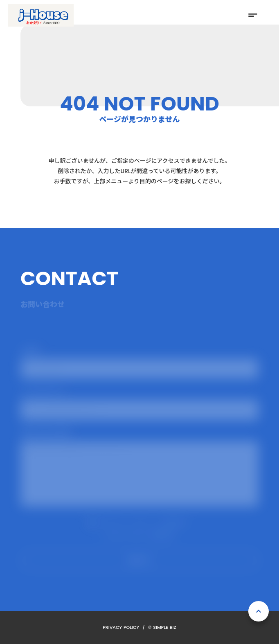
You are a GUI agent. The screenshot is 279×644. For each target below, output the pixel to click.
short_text (253, 15)
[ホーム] (41, 15)
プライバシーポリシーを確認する (139, 535)
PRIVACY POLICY (121, 627)
